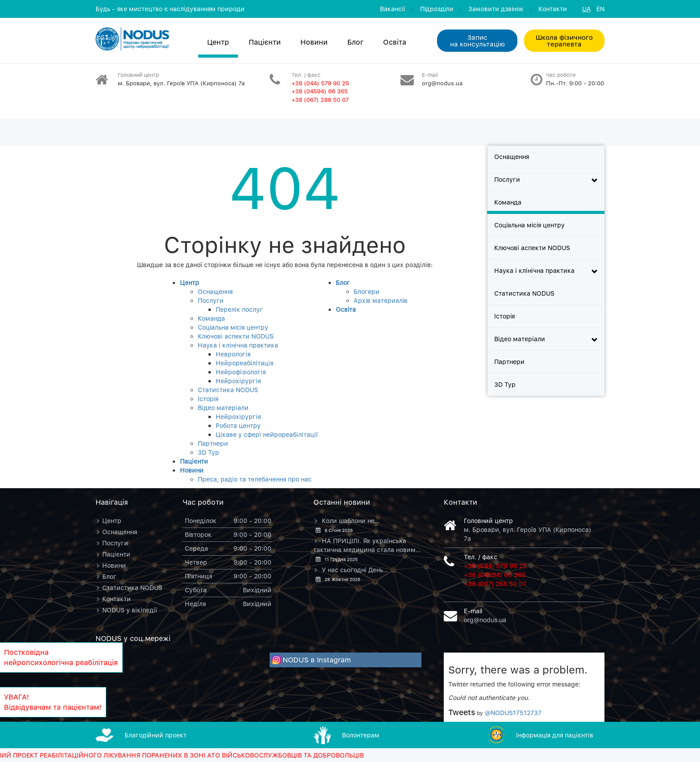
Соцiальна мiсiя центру (233, 327)
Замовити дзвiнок (496, 9)
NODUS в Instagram (317, 660)
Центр (218, 42)
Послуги (211, 300)
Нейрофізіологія (241, 372)
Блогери (367, 291)
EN (600, 9)
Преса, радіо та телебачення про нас (255, 479)
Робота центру (238, 425)
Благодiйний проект (156, 735)
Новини (314, 42)
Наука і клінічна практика (238, 345)
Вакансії (393, 9)
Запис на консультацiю (477, 40)
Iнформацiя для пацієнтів (555, 735)
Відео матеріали (223, 408)
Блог (355, 42)
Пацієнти (265, 42)
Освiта (395, 42)
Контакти (553, 9)
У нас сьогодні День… (355, 570)
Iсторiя (208, 399)
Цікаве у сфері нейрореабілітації (267, 434)
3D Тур (208, 452)
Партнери (213, 443)
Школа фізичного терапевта (564, 40)
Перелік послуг (239, 309)
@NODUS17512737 (513, 713)
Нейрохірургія (238, 381)
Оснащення (215, 291)
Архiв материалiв (381, 300)
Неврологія (233, 354)
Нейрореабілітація (244, 363)
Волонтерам (361, 735)
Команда (211, 318)
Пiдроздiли (437, 9)
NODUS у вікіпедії (130, 610)
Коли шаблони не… (351, 521)
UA (586, 9)
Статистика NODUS (228, 390)
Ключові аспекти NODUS (236, 336)
